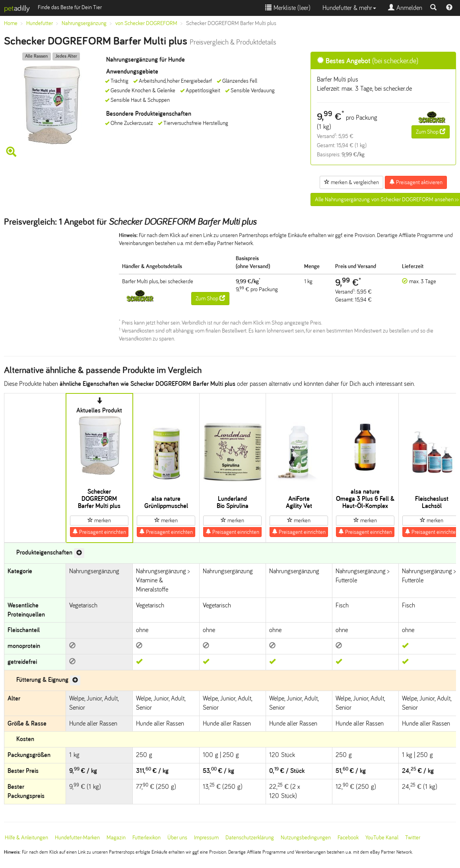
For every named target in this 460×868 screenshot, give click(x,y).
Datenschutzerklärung (250, 838)
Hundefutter (40, 23)
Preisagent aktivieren (416, 182)
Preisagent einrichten (99, 532)
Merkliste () (288, 8)
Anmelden (405, 8)
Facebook (348, 838)
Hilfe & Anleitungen (26, 838)
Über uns (177, 838)
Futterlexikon (147, 838)
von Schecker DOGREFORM (146, 23)
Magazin (116, 838)
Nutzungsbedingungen (306, 838)
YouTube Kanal (382, 838)
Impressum (206, 838)
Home (11, 23)
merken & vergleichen (351, 182)
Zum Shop (431, 132)
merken (99, 520)
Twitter (413, 838)
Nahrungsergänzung (84, 23)
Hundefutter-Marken (77, 838)
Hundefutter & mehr (349, 8)
